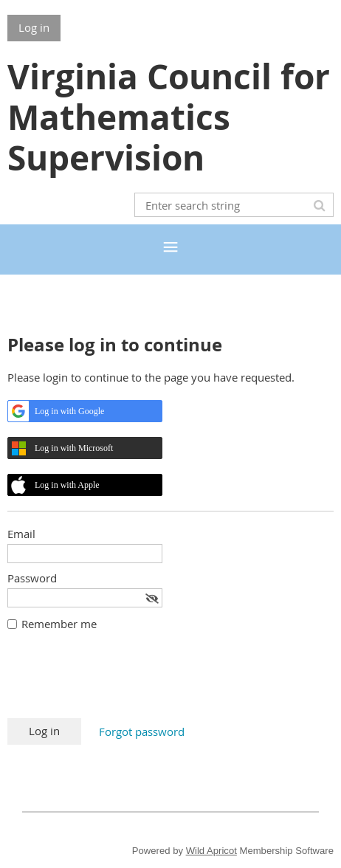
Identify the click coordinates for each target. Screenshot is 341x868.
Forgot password (142, 731)
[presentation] (120, 682)
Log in (34, 27)
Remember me (59, 624)
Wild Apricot (211, 851)
